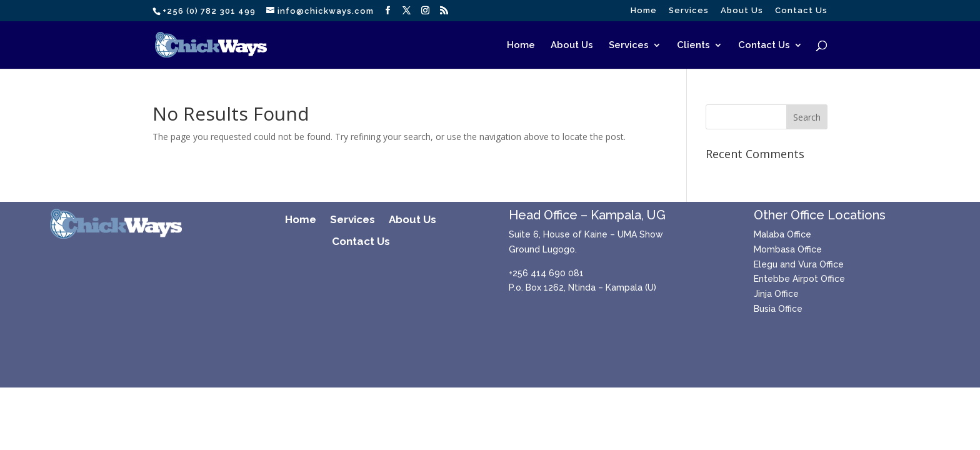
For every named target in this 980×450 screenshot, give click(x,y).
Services (689, 11)
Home (644, 11)
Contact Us (801, 11)
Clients (693, 46)
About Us (742, 11)
